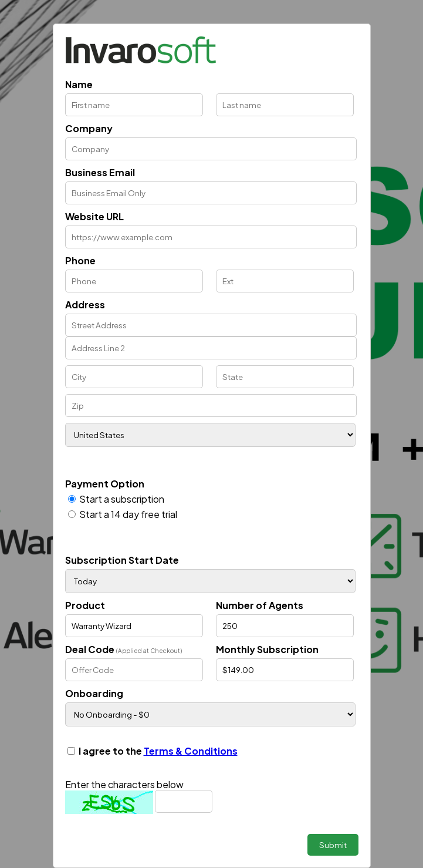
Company (89, 128)
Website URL (94, 216)
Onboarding (94, 693)
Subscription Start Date (122, 560)
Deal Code (123, 649)
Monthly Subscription (267, 649)
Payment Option (105, 484)
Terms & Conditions (191, 751)
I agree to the (158, 751)
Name (79, 84)
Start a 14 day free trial (128, 514)
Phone (80, 260)
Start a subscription (122, 499)
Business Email (100, 172)
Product (85, 605)
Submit (333, 845)
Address (85, 305)
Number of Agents (260, 605)
